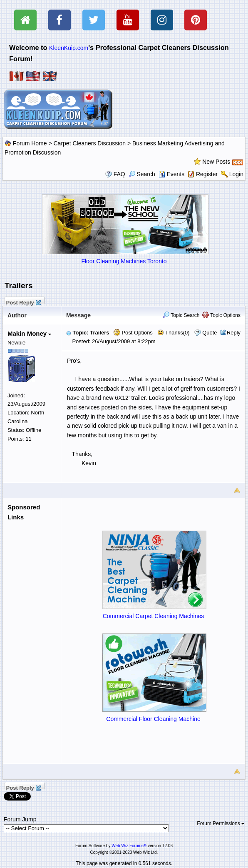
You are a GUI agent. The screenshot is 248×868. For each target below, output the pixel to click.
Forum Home (30, 143)
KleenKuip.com (69, 48)
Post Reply (23, 302)
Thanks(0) (174, 333)
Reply (234, 333)
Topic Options (221, 315)
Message (78, 315)
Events (172, 174)
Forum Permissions (221, 823)
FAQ (119, 174)
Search (142, 174)
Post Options (133, 333)
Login (236, 174)
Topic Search (181, 315)
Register (207, 174)
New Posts (216, 162)
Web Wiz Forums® (129, 846)
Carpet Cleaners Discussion (90, 143)
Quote (210, 333)
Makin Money (29, 333)
